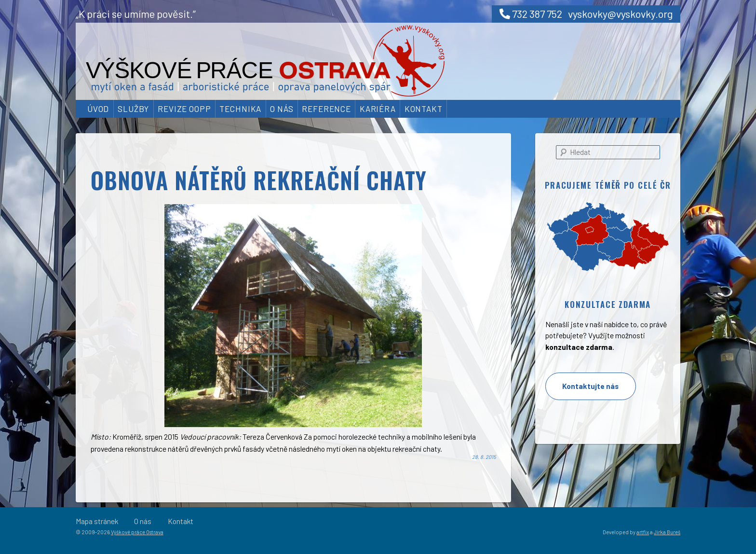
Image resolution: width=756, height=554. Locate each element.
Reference (326, 109)
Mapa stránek (97, 521)
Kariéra (378, 109)
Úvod (98, 109)
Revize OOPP (184, 109)
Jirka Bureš (667, 532)
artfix (643, 532)
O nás (282, 109)
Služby (133, 109)
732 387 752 (531, 14)
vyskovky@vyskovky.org (621, 14)
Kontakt (424, 109)
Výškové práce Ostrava (137, 532)
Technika (240, 109)
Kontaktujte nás (590, 386)
